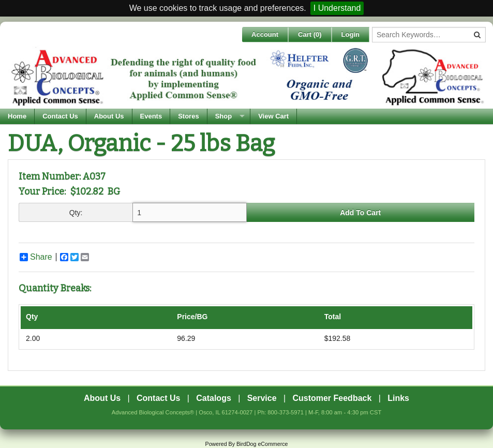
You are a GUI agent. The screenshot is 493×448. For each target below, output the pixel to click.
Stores (188, 116)
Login (350, 34)
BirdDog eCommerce (262, 444)
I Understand (337, 8)
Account (265, 34)
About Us (109, 116)
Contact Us (60, 116)
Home (17, 116)
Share (36, 257)
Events (151, 116)
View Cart (273, 116)
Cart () (310, 34)
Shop (224, 116)
